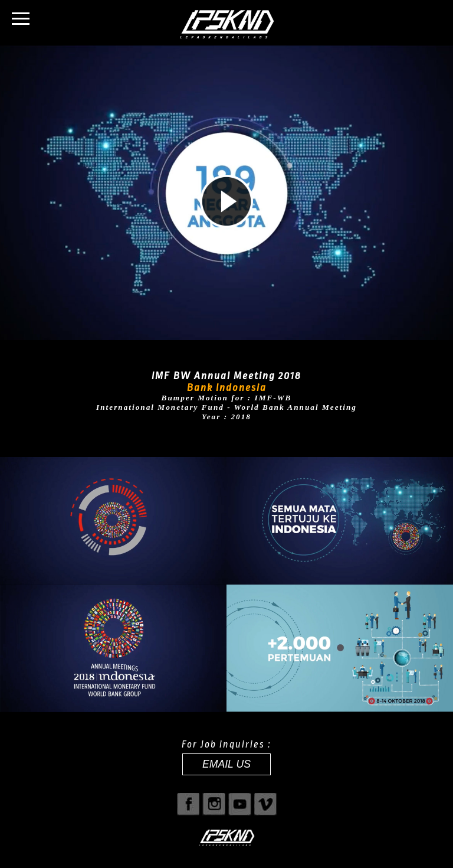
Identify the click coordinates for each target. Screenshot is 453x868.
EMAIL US (226, 764)
